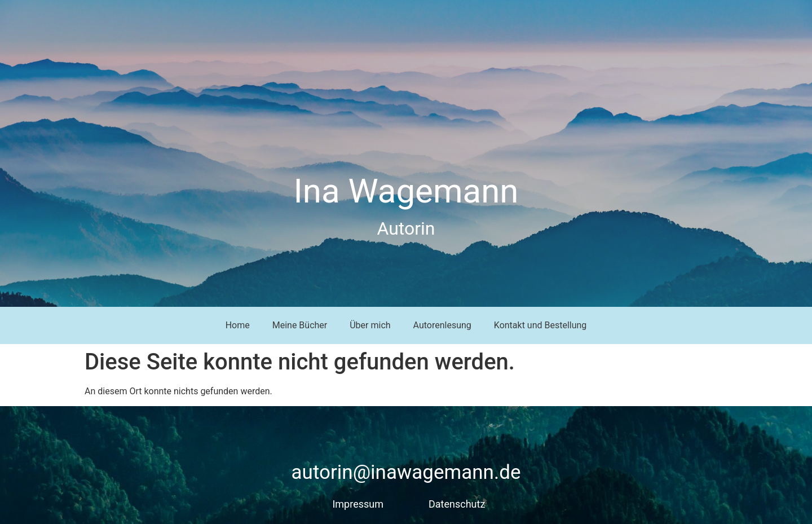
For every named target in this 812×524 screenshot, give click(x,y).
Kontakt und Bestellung (540, 325)
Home (238, 325)
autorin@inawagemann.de (406, 472)
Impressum (358, 504)
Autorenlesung (442, 325)
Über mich (370, 325)
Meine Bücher (300, 325)
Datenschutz (457, 504)
